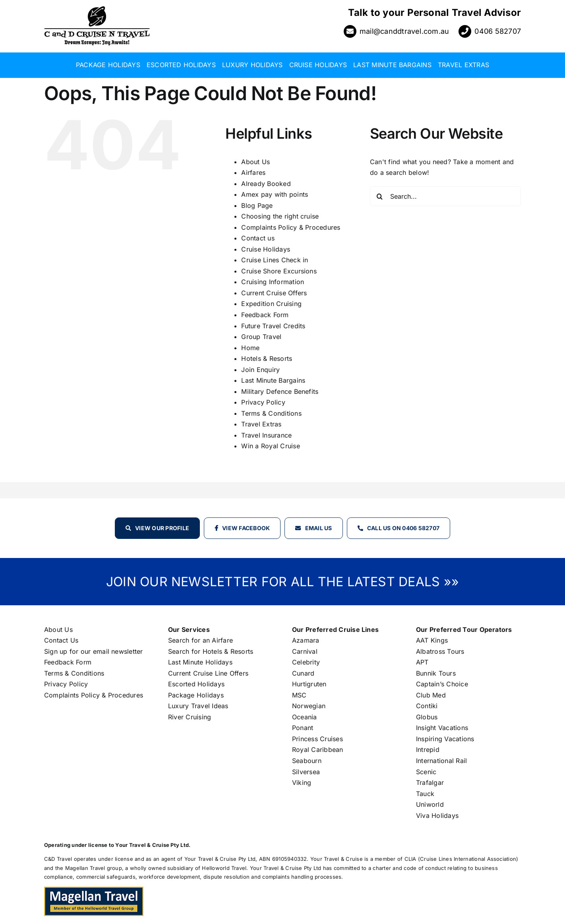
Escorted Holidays (196, 684)
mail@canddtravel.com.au (404, 31)
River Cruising (190, 717)
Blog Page (257, 205)
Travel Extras (261, 424)
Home (250, 348)
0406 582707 (498, 31)
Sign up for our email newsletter (94, 651)
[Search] (380, 196)
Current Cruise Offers (274, 293)
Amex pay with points (275, 194)
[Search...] (445, 196)
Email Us (319, 528)
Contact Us (61, 640)
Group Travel (261, 337)
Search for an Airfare (200, 640)
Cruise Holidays (266, 249)
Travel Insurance (266, 435)
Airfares (253, 172)
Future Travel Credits (273, 326)
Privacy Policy (263, 402)
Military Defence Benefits (280, 391)
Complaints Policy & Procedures (291, 227)
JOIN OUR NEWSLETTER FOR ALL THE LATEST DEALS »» (282, 582)
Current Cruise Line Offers (208, 673)
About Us (255, 162)
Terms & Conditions (271, 413)
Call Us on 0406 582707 (403, 528)
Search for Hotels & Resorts (211, 651)
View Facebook (246, 528)
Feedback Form (265, 315)
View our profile (162, 528)
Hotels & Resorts (267, 358)
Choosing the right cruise (280, 216)
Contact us (258, 238)
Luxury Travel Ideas (198, 706)
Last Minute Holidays (200, 662)
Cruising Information (273, 282)
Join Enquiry (260, 370)
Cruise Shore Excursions (279, 271)
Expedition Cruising (271, 304)
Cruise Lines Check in (275, 260)
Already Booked (266, 184)
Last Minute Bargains (273, 380)
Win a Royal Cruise (270, 446)
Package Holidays (196, 695)
